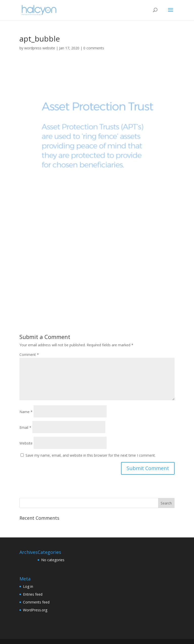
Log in (28, 586)
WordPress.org (35, 610)
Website (26, 443)
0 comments (94, 48)
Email (25, 427)
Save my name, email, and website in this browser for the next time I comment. (91, 455)
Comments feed (36, 602)
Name (26, 412)
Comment (29, 355)
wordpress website (40, 48)
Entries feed (33, 594)
